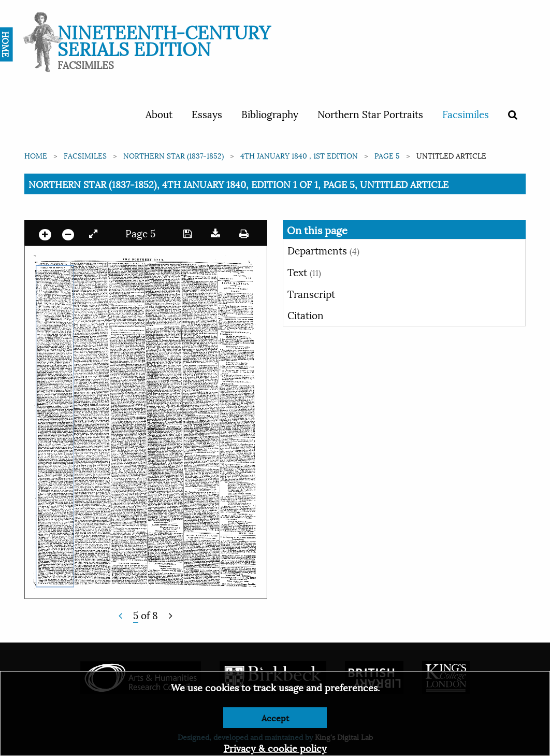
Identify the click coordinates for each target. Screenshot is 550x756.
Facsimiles (466, 113)
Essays (207, 113)
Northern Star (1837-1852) (173, 155)
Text (304, 272)
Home (36, 155)
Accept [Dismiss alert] (275, 717)
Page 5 (387, 155)
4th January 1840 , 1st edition (299, 155)
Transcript (311, 293)
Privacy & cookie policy (275, 747)
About (159, 113)
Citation (306, 315)
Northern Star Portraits (370, 113)
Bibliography (270, 113)
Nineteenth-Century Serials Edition (164, 39)
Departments (323, 250)
